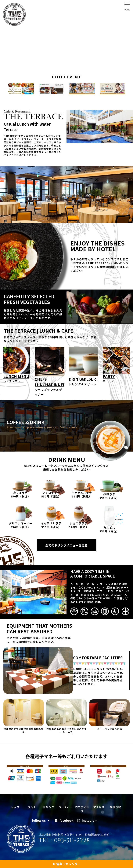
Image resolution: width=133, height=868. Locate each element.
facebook (64, 820)
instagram (87, 820)
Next (123, 88)
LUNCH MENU (16, 375)
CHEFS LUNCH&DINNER (50, 380)
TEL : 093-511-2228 (64, 840)
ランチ (32, 806)
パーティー (65, 806)
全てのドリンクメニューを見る (66, 544)
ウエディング (82, 808)
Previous (10, 88)
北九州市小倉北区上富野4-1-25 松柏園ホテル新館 (74, 835)
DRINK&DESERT (84, 377)
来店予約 (116, 806)
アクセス (99, 806)
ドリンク (49, 806)
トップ (15, 806)
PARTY (109, 375)
